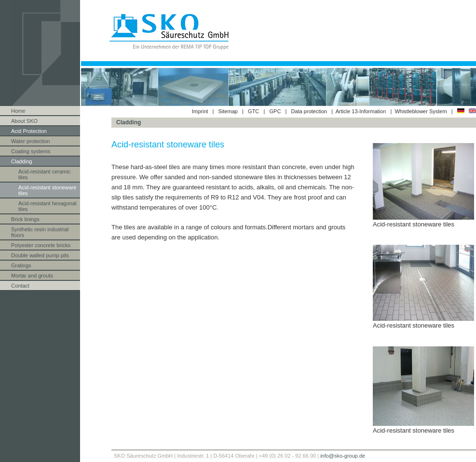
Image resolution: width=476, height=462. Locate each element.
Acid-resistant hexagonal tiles (47, 206)
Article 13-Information (361, 111)
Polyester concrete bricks (41, 245)
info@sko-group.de (343, 456)
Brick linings (25, 219)
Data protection (309, 111)
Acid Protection (29, 131)
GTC (253, 111)
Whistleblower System (421, 111)
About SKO (24, 121)
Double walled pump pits (40, 255)
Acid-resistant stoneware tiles (47, 190)
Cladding (21, 161)
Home (18, 111)
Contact (20, 286)
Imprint (200, 111)
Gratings (21, 265)
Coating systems (31, 151)
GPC (275, 111)
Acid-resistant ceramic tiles (44, 174)
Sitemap (228, 111)
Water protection (30, 141)
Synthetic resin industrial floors (40, 232)
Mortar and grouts (32, 276)
